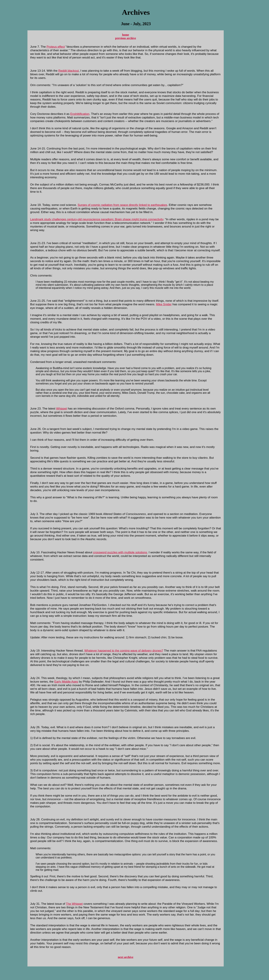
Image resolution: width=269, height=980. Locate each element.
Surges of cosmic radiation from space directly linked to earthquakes (122, 205)
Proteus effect (56, 47)
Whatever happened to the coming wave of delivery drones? (124, 651)
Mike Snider (164, 304)
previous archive (126, 38)
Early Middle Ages (66, 682)
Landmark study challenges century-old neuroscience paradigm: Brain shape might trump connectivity (97, 219)
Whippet (62, 408)
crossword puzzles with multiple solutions (120, 552)
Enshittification (80, 114)
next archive (126, 957)
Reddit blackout (69, 71)
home (126, 35)
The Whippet (74, 904)
